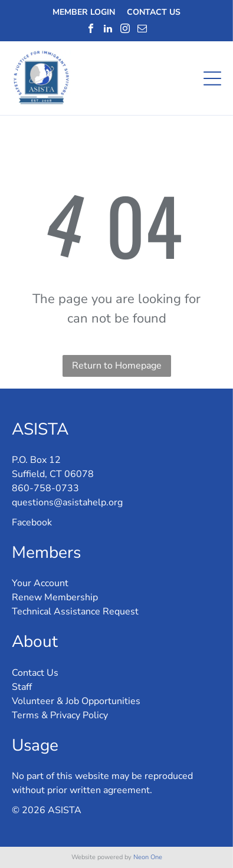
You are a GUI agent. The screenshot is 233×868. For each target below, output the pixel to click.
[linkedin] (108, 28)
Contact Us (35, 673)
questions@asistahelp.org (67, 502)
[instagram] (125, 28)
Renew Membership (55, 597)
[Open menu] (212, 78)
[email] (142, 28)
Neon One (148, 857)
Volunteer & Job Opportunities (76, 701)
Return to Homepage (117, 366)
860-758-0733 (45, 488)
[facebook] (91, 28)
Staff (22, 687)
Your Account (40, 583)
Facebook (32, 522)
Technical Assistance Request (75, 611)
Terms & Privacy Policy (60, 715)
